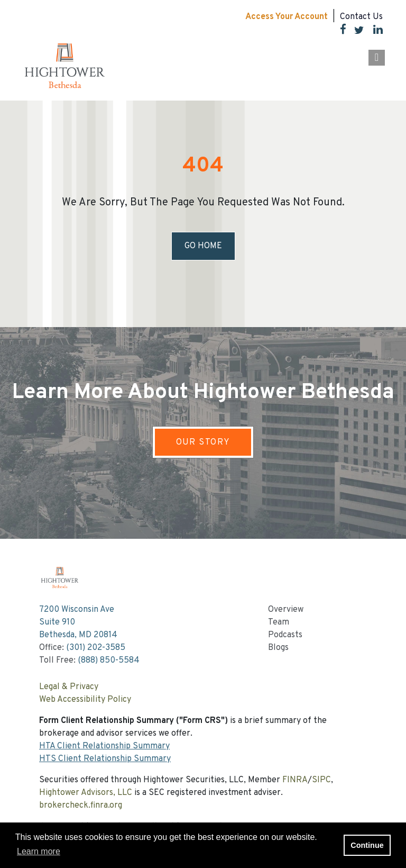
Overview (286, 610)
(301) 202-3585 (96, 648)
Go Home (203, 246)
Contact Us (361, 17)
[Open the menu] (377, 58)
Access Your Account (287, 17)
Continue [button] (367, 845)
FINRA (295, 780)
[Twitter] (355, 32)
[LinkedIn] (373, 32)
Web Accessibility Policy (85, 700)
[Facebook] (339, 32)
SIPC (321, 780)
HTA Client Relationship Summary (104, 746)
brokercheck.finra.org (81, 806)
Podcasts (285, 635)
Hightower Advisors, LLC (86, 793)
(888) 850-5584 (109, 661)
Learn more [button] (39, 851)
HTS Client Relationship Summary (105, 759)
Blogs (278, 648)
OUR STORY (203, 442)
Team (279, 622)
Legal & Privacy (69, 687)
